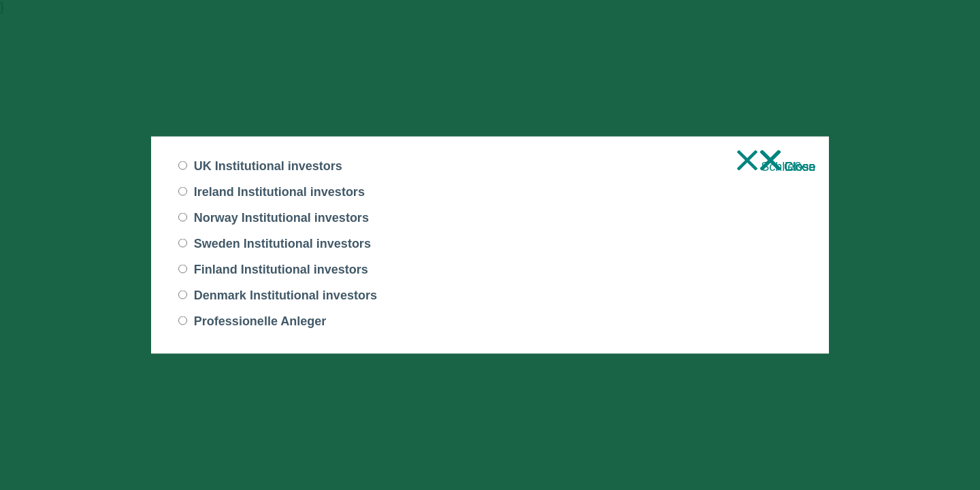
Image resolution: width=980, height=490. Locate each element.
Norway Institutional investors (274, 218)
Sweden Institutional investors (275, 244)
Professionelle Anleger (252, 321)
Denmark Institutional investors (278, 295)
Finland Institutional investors (273, 269)
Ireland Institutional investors (272, 192)
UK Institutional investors (260, 166)
